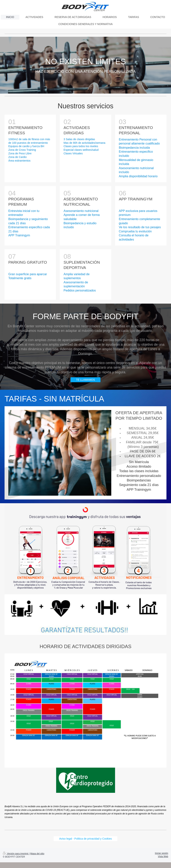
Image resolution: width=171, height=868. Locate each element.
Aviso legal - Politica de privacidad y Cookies (85, 839)
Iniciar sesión (162, 853)
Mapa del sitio (37, 854)
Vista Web (163, 856)
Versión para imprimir (16, 854)
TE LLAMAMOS (85, 380)
